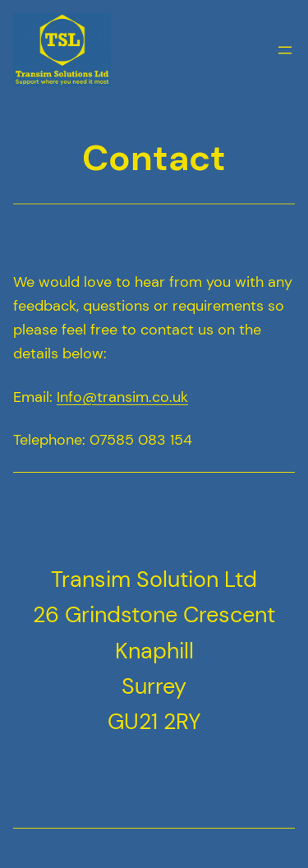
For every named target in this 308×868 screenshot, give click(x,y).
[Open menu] (285, 50)
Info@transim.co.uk (122, 397)
